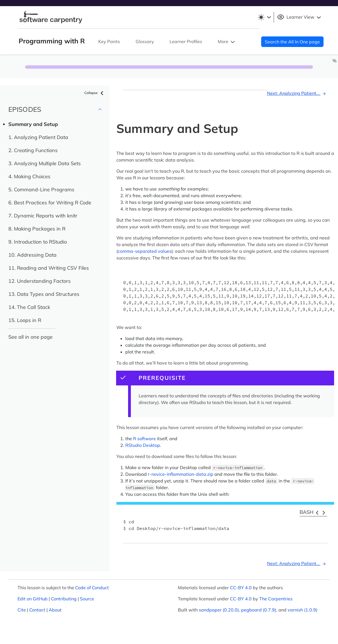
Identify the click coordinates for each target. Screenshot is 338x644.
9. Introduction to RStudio (38, 242)
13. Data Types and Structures (44, 294)
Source (87, 599)
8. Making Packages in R (37, 229)
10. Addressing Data (32, 255)
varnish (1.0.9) (303, 610)
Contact (37, 610)
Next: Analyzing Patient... (297, 93)
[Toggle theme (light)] (264, 17)
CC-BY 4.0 (241, 588)
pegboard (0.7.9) (259, 610)
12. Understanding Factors (40, 281)
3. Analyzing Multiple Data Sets (45, 163)
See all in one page (30, 337)
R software (144, 439)
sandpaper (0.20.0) (219, 610)
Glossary (145, 41)
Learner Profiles (186, 41)
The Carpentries (276, 599)
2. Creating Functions (33, 150)
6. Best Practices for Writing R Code (50, 203)
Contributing (64, 599)
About (55, 610)
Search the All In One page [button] (292, 42)
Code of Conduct (92, 588)
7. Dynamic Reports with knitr (43, 216)
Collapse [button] (95, 93)
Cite (22, 610)
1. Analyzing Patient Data (38, 137)
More (227, 42)
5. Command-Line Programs (41, 190)
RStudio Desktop (143, 445)
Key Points (109, 41)
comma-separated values (145, 251)
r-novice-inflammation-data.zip (181, 474)
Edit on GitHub (33, 599)
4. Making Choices (29, 176)
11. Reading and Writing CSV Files (49, 268)
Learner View (300, 17)
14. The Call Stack (29, 307)
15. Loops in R (25, 320)
